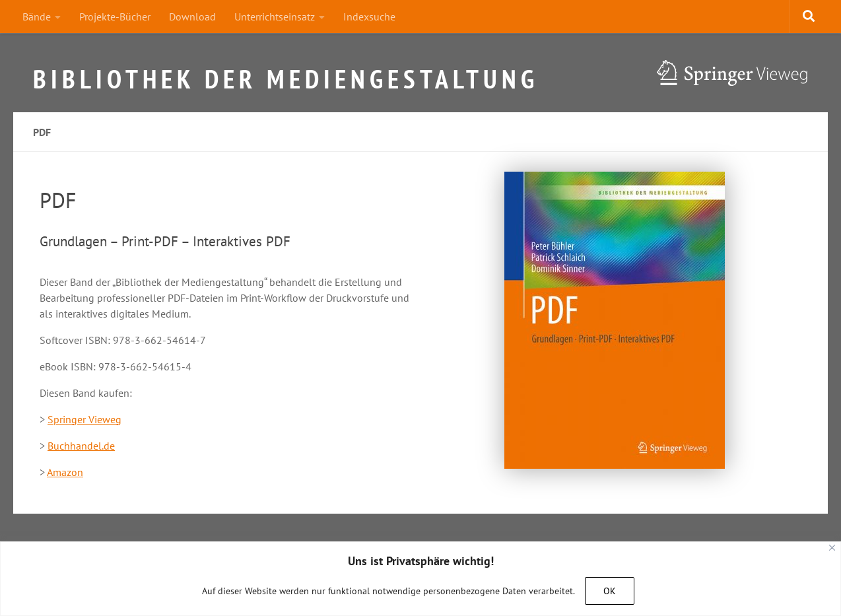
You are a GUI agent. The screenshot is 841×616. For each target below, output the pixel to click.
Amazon (65, 472)
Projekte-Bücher (115, 17)
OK (610, 591)
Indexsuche (369, 17)
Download (192, 17)
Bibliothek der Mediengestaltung (286, 74)
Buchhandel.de (81, 446)
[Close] (832, 548)
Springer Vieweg (84, 419)
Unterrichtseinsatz (275, 17)
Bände (37, 17)
